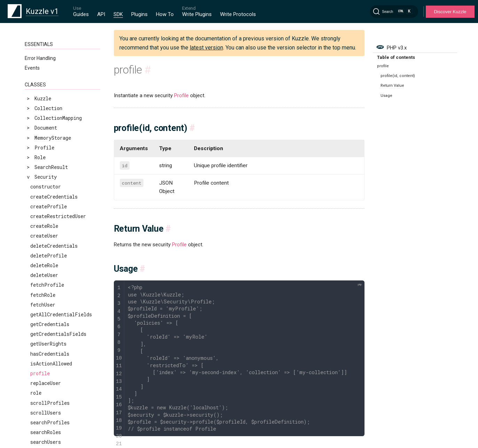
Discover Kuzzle (450, 12)
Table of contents (396, 57)
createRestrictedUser (58, 136)
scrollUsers (46, 333)
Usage (386, 96)
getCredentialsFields (58, 254)
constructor (46, 106)
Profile (181, 95)
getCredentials (50, 244)
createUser (44, 156)
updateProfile (49, 382)
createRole (44, 146)
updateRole (44, 391)
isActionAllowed (51, 283)
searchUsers (46, 362)
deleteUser (44, 195)
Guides (81, 14)
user (36, 411)
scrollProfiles (50, 323)
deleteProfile (49, 175)
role (36, 313)
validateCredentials (57, 421)
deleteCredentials (54, 166)
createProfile (49, 126)
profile (40, 293)
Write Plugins (197, 14)
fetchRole (43, 215)
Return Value (392, 86)
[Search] (394, 11)
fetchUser (43, 225)
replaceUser (46, 303)
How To (165, 14)
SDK (118, 14)
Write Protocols (238, 14)
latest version (206, 48)
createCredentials (54, 117)
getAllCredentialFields (61, 234)
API (101, 14)
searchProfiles (50, 342)
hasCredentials (50, 274)
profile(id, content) (398, 76)
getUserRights (48, 264)
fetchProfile (47, 205)
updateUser (44, 401)
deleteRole (44, 185)
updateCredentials (54, 372)
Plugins (139, 14)
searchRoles (46, 352)
